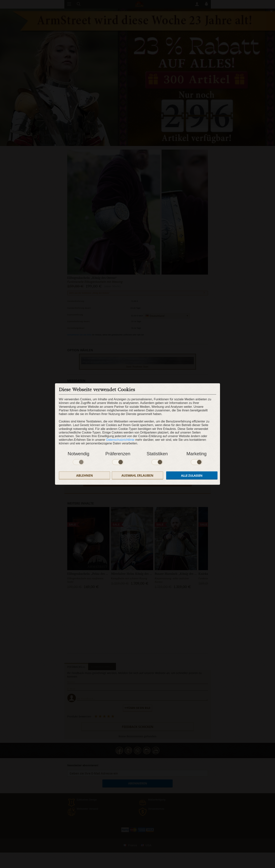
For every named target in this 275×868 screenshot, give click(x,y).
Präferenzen (118, 453)
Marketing (196, 453)
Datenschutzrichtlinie (120, 440)
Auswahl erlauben (137, 476)
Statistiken (157, 453)
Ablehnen (85, 476)
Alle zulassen (192, 475)
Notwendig (78, 453)
